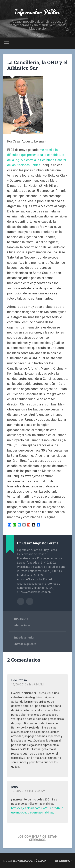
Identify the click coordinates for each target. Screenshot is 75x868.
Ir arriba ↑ (64, 861)
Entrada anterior (24, 638)
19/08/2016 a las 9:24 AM (27, 684)
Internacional (22, 625)
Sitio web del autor (30, 601)
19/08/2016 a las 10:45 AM (28, 791)
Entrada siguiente (25, 644)
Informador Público (37, 12)
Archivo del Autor (21, 601)
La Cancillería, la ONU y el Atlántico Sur (37, 65)
